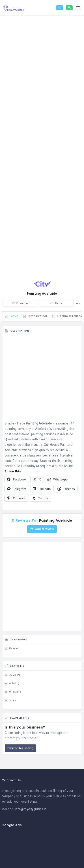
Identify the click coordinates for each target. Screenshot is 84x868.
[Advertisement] (42, 379)
